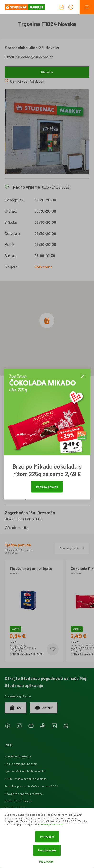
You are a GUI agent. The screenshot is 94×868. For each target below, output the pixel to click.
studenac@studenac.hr (34, 57)
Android (44, 708)
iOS (16, 708)
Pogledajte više (72, 548)
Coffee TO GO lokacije (18, 801)
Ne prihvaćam (47, 850)
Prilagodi (46, 861)
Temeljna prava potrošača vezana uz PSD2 (31, 786)
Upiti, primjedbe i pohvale (21, 764)
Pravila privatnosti (51, 824)
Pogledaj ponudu (47, 486)
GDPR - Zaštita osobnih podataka (26, 779)
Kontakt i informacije (18, 756)
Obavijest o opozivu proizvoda (24, 794)
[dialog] (47, 838)
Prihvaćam (47, 836)
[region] (47, 328)
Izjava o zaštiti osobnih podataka (25, 771)
